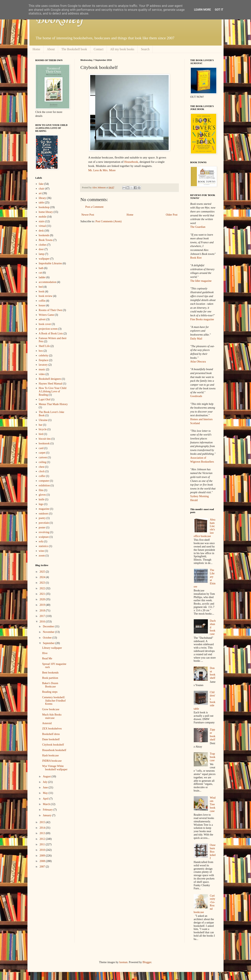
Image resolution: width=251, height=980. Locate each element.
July (45, 782)
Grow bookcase (51, 709)
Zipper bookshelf (213, 734)
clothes (43, 245)
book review (46, 296)
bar (41, 425)
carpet (42, 453)
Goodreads (196, 396)
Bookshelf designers (50, 379)
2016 (43, 622)
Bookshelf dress (51, 734)
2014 (43, 828)
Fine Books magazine (202, 319)
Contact (99, 49)
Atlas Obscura (198, 362)
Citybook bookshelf (53, 745)
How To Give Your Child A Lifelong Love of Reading (53, 391)
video (42, 374)
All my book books (122, 49)
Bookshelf (59, 20)
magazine (44, 509)
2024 (43, 577)
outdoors (44, 514)
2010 (43, 850)
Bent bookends (50, 673)
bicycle (43, 429)
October (48, 638)
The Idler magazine (201, 281)
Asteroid (47, 723)
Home (36, 49)
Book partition (50, 678)
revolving (44, 532)
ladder (42, 277)
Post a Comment (94, 207)
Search (145, 49)
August (47, 776)
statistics (44, 546)
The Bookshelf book (74, 49)
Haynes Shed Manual (51, 384)
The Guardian (198, 227)
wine (41, 551)
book (42, 291)
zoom (42, 556)
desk (41, 231)
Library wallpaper (52, 648)
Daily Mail (196, 339)
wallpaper (44, 259)
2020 (43, 599)
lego (41, 504)
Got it (219, 10)
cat (40, 273)
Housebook (131, 162)
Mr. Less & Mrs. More (102, 170)
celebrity (44, 355)
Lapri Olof (45, 399)
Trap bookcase (213, 757)
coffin (42, 301)
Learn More (202, 10)
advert (42, 319)
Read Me (47, 658)
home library (46, 212)
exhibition (44, 485)
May (46, 793)
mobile (43, 217)
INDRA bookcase (52, 761)
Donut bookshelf (213, 673)
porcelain (44, 523)
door (41, 249)
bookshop (44, 207)
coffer (42, 476)
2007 (43, 867)
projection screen (48, 329)
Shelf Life (44, 346)
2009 (43, 856)
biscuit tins (45, 439)
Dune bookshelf (51, 739)
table (41, 203)
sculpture (44, 537)
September (49, 643)
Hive (45, 653)
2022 (43, 588)
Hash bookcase (50, 755)
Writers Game (46, 315)
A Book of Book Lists (51, 334)
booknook (44, 443)
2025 (43, 572)
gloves (42, 495)
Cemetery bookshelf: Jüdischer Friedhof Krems (54, 701)
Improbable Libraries (50, 263)
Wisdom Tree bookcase (213, 804)
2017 (43, 616)
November (49, 632)
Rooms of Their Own (50, 310)
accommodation (48, 282)
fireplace (44, 360)
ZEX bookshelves (52, 729)
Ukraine (43, 420)
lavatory (43, 365)
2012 (43, 839)
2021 (43, 594)
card (41, 448)
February (48, 810)
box (41, 351)
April (46, 799)
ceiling (43, 462)
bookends (44, 235)
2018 (43, 611)
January (47, 815)
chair (42, 189)
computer (44, 481)
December (49, 626)
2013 (43, 833)
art (40, 193)
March (47, 804)
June (46, 787)
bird (41, 434)
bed (41, 287)
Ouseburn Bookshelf (213, 852)
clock (42, 471)
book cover (45, 324)
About (51, 49)
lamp (42, 254)
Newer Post (88, 215)
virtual (42, 226)
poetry (42, 518)
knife (42, 499)
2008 (43, 861)
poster (42, 528)
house (42, 305)
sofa (41, 541)
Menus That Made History (53, 404)
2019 (43, 605)
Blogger (147, 962)
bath (41, 268)
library (42, 198)
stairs (42, 221)
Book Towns (46, 240)
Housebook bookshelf (54, 750)
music (42, 369)
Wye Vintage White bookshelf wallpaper (55, 768)
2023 (43, 583)
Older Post (172, 215)
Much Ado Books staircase (52, 716)
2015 (43, 822)
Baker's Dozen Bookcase (50, 685)
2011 (43, 844)
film (41, 490)
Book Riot (196, 258)
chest (42, 467)
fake (41, 184)
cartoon (43, 457)
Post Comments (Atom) (109, 221)
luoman (123, 962)
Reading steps (50, 692)
